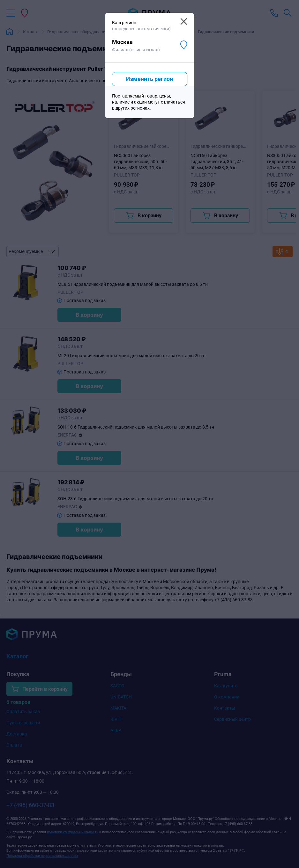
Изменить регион (149, 79)
